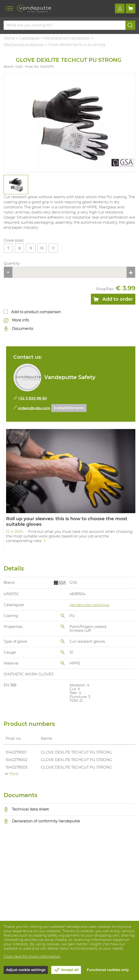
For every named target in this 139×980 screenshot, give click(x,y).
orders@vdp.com (34, 408)
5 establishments (69, 408)
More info (16, 320)
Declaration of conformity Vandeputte (42, 821)
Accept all (70, 970)
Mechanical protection (24, 45)
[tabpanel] (16, 184)
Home (9, 38)
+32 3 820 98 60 (32, 398)
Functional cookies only (108, 970)
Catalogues (29, 38)
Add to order (113, 300)
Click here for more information (32, 956)
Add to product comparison (36, 312)
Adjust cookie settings (26, 970)
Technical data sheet (26, 809)
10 (42, 248)
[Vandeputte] (34, 8)
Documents (18, 329)
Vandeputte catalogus (89, 605)
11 (53, 248)
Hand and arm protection (67, 38)
